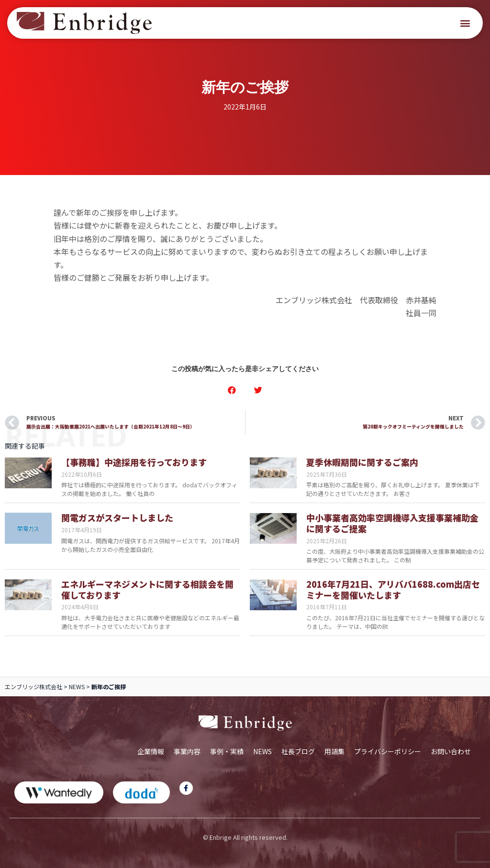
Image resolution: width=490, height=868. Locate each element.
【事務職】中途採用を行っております (134, 462)
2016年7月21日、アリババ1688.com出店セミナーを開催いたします (393, 589)
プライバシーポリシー (388, 751)
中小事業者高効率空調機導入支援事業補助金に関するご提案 (392, 523)
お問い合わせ (451, 751)
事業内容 (187, 751)
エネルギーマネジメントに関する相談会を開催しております (147, 589)
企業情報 (151, 751)
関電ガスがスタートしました (117, 517)
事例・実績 (227, 751)
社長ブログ (298, 751)
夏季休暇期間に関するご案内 (362, 462)
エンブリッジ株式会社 (33, 687)
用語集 (334, 751)
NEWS (77, 687)
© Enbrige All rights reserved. (245, 837)
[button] (465, 23)
